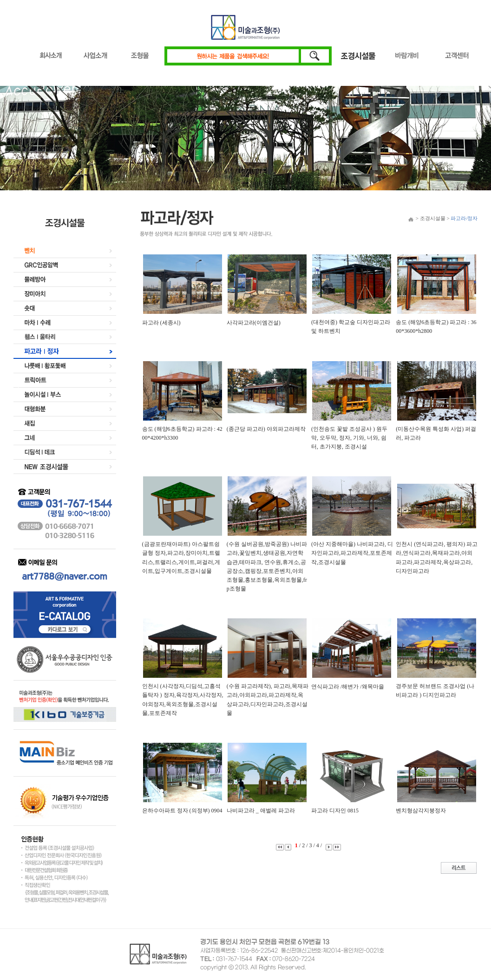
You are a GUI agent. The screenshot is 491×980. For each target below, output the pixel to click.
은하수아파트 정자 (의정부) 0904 (182, 811)
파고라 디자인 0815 (335, 811)
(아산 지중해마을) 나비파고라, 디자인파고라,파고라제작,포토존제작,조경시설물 (352, 553)
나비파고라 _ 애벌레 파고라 (261, 811)
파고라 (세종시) (161, 323)
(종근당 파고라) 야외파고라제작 (266, 429)
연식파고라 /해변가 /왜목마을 (348, 687)
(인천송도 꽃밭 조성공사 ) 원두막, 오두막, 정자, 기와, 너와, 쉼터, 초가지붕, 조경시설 (349, 438)
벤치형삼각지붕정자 (421, 811)
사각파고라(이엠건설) (254, 323)
